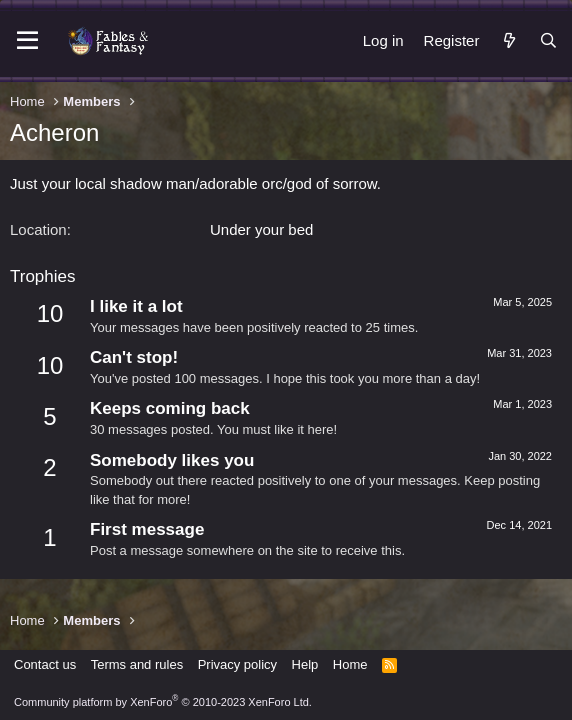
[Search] (548, 40)
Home (350, 664)
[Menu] (27, 41)
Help (305, 664)
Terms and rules (137, 664)
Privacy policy (237, 664)
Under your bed (261, 229)
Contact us (45, 664)
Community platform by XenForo (163, 702)
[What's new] (508, 40)
